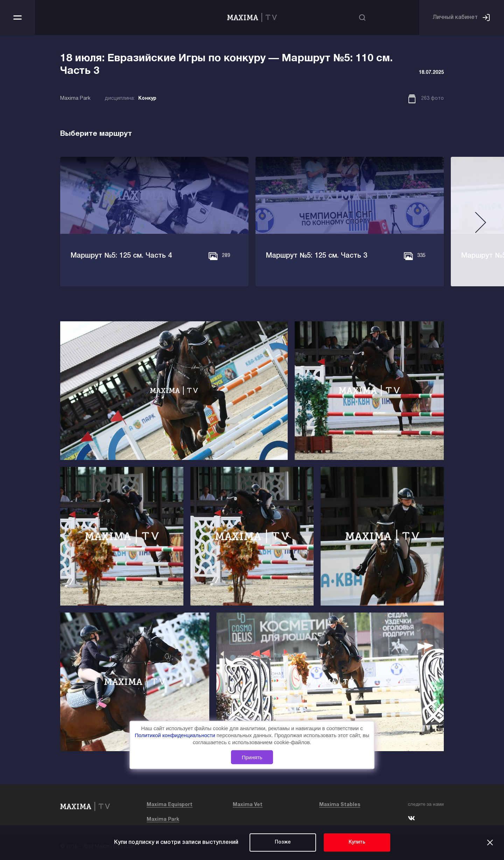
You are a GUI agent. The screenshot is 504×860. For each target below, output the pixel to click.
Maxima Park (163, 820)
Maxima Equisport (170, 805)
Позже (283, 842)
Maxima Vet (248, 805)
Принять (252, 757)
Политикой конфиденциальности (176, 736)
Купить (357, 842)
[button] (23, 225)
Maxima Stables (340, 805)
